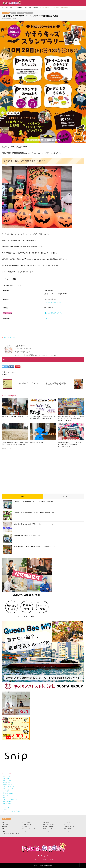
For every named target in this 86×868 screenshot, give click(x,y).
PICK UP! (22, 496)
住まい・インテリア (69, 824)
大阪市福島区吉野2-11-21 (53, 303)
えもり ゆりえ (12, 372)
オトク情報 (5, 827)
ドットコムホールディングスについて (11, 833)
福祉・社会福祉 (67, 829)
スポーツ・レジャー (69, 827)
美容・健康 (46, 822)
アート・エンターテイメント (30, 829)
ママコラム (64, 496)
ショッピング (26, 827)
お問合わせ (52, 859)
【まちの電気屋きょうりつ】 (54, 313)
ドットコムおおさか (39, 866)
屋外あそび (13, 13)
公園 (3, 829)
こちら (47, 318)
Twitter (38, 856)
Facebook (41, 856)
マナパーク (66, 831)
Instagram (45, 856)
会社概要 (45, 859)
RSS (48, 856)
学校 (3, 822)
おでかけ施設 (5, 824)
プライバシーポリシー (36, 859)
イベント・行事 (6, 13)
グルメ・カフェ (26, 822)
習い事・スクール (27, 824)
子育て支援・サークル (49, 824)
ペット (4, 831)
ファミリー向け (21, 13)
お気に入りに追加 (9, 337)
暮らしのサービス (47, 829)
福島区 (6, 374)
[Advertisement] (43, 470)
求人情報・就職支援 (48, 827)
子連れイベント (29, 13)
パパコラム (46, 831)
